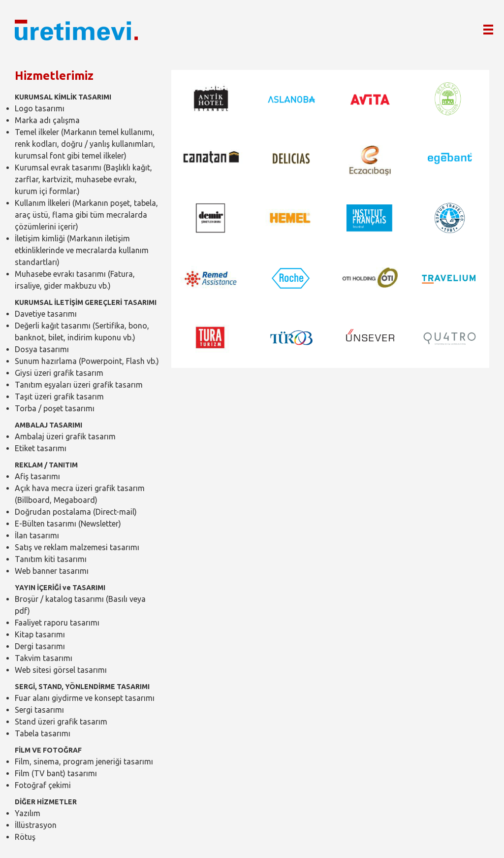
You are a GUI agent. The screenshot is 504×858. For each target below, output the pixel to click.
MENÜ (493, 26)
